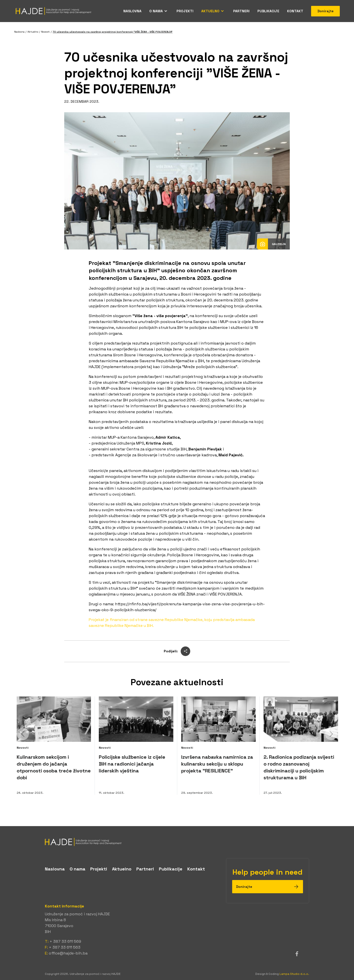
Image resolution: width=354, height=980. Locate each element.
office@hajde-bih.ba (68, 953)
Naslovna (132, 11)
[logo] (177, 842)
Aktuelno (210, 11)
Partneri (241, 11)
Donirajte (326, 11)
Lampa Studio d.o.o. (294, 974)
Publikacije (268, 11)
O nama (156, 11)
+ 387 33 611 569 (65, 941)
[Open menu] (166, 11)
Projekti (185, 11)
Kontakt (295, 11)
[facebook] (297, 954)
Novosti (45, 32)
